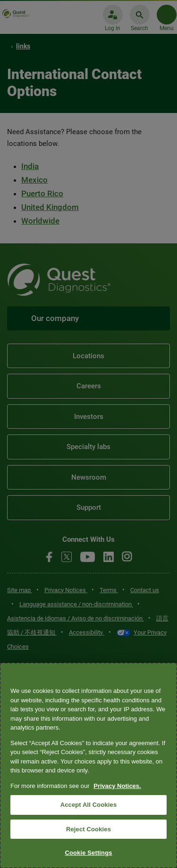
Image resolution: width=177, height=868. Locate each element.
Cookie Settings (88, 853)
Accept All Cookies (89, 805)
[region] (88, 765)
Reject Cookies (88, 829)
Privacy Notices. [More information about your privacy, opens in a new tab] (117, 786)
